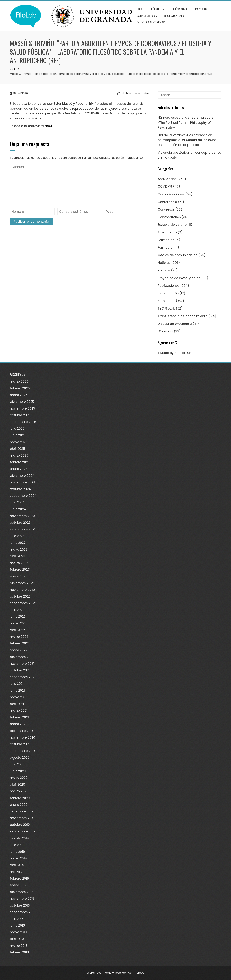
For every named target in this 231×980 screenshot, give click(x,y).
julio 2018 (17, 919)
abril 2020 (18, 784)
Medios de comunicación (178, 255)
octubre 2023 (20, 523)
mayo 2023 (19, 550)
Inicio (140, 9)
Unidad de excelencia (175, 324)
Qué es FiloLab (157, 9)
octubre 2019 (20, 825)
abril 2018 (17, 939)
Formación (166, 240)
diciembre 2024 (22, 476)
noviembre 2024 (23, 482)
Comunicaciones (171, 194)
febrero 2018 (19, 952)
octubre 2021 (20, 670)
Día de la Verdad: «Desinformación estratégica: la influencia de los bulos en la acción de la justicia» (187, 140)
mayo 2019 (18, 858)
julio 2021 (17, 684)
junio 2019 (17, 852)
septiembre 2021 (23, 677)
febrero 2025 (20, 462)
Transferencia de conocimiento (183, 316)
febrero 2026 (20, 388)
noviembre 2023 (23, 516)
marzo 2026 (19, 382)
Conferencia (167, 202)
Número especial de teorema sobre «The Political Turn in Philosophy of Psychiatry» (186, 123)
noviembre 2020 (23, 737)
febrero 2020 (20, 798)
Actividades (167, 179)
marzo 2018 (19, 946)
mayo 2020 (19, 778)
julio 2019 (17, 845)
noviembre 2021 (22, 664)
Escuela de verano (174, 16)
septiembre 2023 (23, 529)
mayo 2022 (19, 623)
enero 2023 (19, 576)
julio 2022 (17, 610)
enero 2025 (19, 469)
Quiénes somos (180, 9)
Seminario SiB (168, 293)
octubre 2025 (20, 415)
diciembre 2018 (22, 892)
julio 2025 (17, 429)
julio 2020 (17, 764)
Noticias (164, 263)
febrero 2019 (19, 879)
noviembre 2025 (22, 408)
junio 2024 (18, 509)
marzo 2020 (19, 791)
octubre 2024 (20, 489)
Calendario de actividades (151, 22)
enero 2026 (19, 395)
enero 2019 (18, 885)
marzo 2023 (19, 563)
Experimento (167, 232)
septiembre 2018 (23, 912)
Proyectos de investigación (179, 278)
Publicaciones (169, 286)
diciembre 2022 (22, 583)
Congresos (166, 209)
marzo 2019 (19, 872)
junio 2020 (18, 771)
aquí (48, 126)
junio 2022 (18, 617)
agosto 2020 (20, 758)
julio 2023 (17, 536)
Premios (164, 271)
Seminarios (166, 301)
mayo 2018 (18, 932)
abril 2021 (17, 704)
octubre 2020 (20, 744)
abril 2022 (17, 630)
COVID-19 (165, 187)
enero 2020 (19, 805)
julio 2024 (17, 503)
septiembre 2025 (23, 422)
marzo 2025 (19, 455)
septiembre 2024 (23, 496)
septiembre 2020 (23, 751)
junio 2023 (18, 543)
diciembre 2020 (22, 731)
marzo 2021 (19, 711)
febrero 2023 (20, 570)
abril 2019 (17, 865)
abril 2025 (17, 449)
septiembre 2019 (23, 832)
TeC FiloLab (166, 309)
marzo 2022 (19, 637)
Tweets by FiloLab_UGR (176, 353)
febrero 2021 (19, 717)
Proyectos (201, 9)
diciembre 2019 (22, 811)
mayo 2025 (19, 442)
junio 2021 (17, 691)
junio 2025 (18, 435)
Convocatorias (169, 217)
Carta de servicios (147, 16)
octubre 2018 (20, 905)
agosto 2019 (19, 838)
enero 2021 (18, 724)
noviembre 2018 (22, 899)
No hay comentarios (133, 93)
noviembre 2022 (22, 590)
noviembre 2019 (22, 818)
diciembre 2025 (22, 402)
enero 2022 (19, 650)
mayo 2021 (18, 697)
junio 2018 (17, 925)
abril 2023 (18, 556)
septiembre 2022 (23, 603)
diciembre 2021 (22, 657)
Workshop (165, 331)
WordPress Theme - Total (104, 973)
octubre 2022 (20, 596)
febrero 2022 (20, 644)
